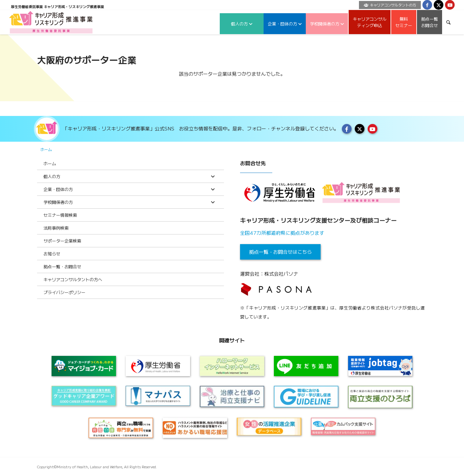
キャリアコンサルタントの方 (390, 5)
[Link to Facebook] (427, 5)
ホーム (46, 149)
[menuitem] (388, 5)
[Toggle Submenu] (213, 176)
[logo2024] (51, 22)
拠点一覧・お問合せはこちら (280, 252)
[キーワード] (448, 22)
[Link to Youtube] (450, 5)
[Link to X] (439, 5)
